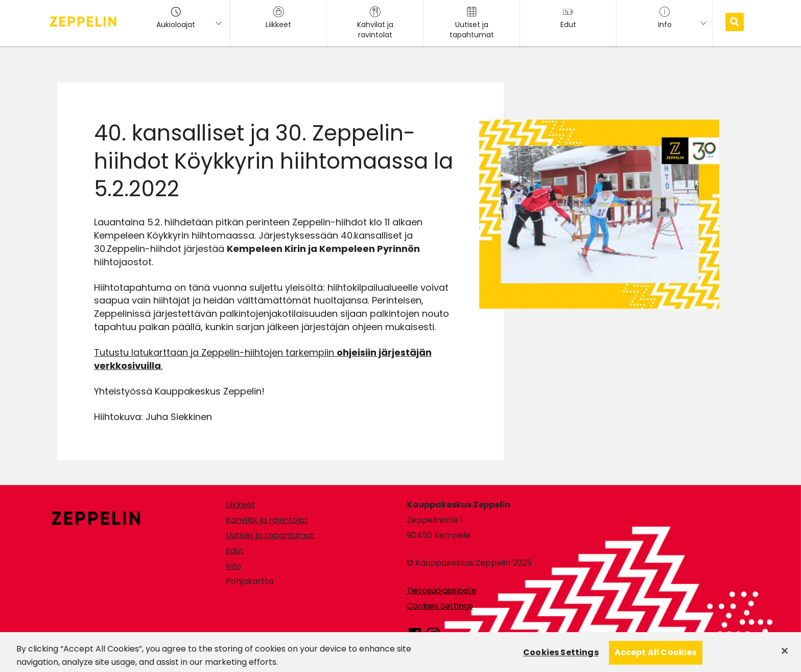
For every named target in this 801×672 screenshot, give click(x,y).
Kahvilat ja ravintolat (267, 520)
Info (233, 566)
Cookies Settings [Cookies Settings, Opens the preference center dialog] (561, 657)
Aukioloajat (176, 18)
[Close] (785, 655)
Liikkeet (241, 505)
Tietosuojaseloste (442, 590)
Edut (235, 551)
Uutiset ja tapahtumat (270, 535)
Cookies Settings (440, 606)
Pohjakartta (250, 582)
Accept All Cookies (656, 657)
